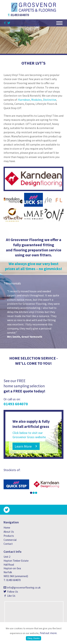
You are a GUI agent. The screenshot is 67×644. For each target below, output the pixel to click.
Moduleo (36, 100)
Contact (8, 544)
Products (9, 536)
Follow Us (13, 592)
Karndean (24, 100)
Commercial (10, 540)
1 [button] (31, 493)
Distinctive (50, 100)
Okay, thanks (33, 638)
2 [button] (34, 493)
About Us (9, 532)
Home (7, 528)
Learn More (23, 446)
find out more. (49, 633)
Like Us (11, 596)
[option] (33, 314)
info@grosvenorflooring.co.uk (24, 588)
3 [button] (36, 493)
